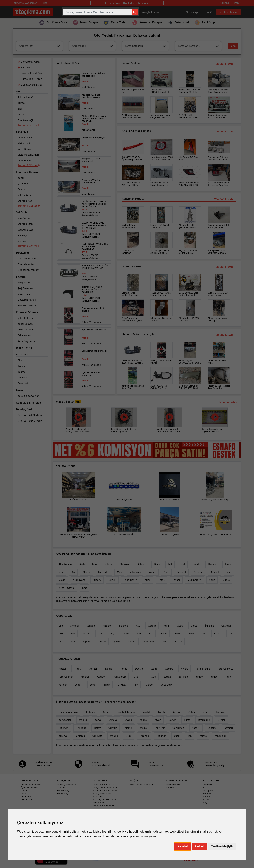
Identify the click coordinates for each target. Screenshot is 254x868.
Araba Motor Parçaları (104, 785)
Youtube (207, 794)
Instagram (208, 791)
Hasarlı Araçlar (64, 791)
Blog (205, 802)
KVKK (23, 794)
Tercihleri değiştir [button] (222, 846)
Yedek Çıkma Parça (66, 785)
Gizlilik (24, 791)
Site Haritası (26, 797)
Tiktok (206, 799)
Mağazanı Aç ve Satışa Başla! (144, 785)
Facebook (207, 785)
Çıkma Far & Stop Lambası (106, 791)
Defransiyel (99, 802)
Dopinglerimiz (173, 785)
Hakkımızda (26, 799)
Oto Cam (98, 797)
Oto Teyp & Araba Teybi (105, 799)
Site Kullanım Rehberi (31, 785)
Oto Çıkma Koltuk (102, 794)
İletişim (170, 788)
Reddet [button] (199, 846)
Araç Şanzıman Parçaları (105, 788)
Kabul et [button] (183, 846)
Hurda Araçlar (64, 794)
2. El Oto (61, 788)
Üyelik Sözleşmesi (29, 788)
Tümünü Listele (224, 335)
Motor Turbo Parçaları (104, 805)
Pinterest (207, 797)
